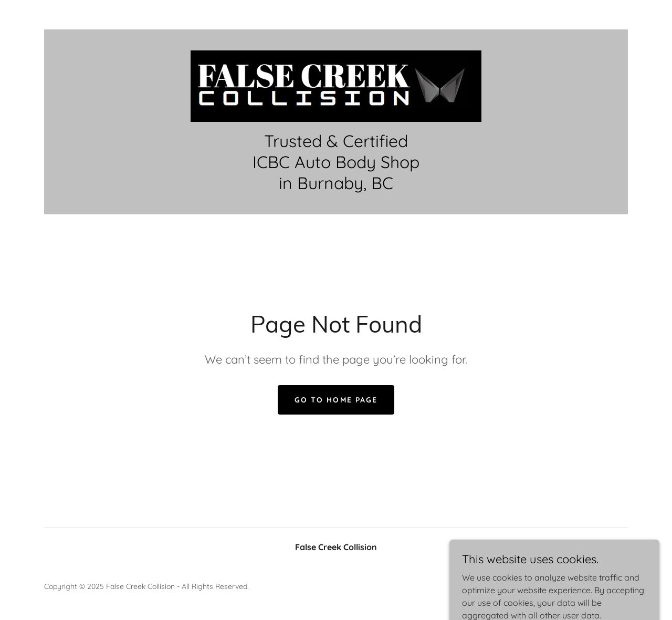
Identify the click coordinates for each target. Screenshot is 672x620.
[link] (336, 85)
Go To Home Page (336, 400)
